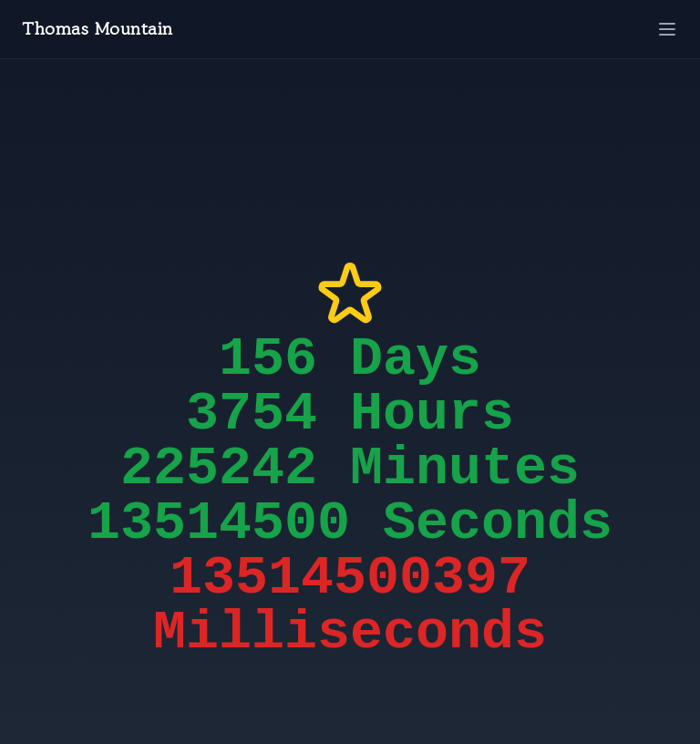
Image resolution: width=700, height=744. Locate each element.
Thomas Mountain (98, 29)
